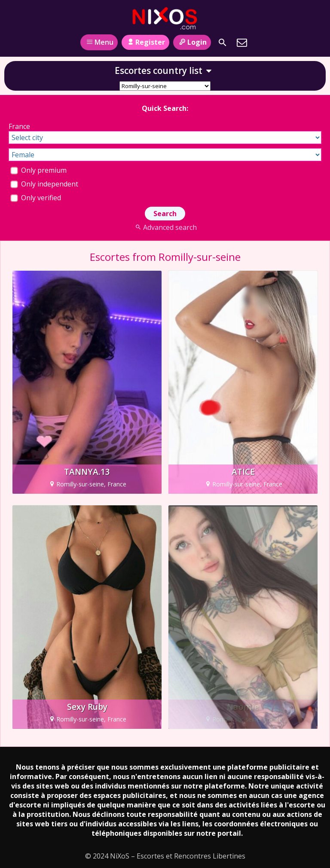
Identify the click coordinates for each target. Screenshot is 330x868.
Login (192, 42)
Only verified (36, 198)
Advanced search (165, 227)
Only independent (44, 184)
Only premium (38, 170)
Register (145, 42)
